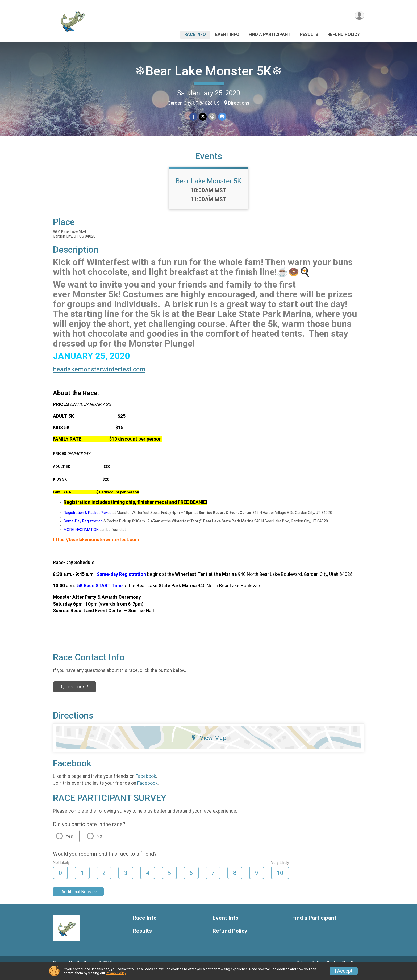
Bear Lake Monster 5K (208, 188)
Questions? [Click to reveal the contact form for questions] (75, 694)
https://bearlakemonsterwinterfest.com (97, 547)
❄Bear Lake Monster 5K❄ (208, 71)
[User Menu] (359, 16)
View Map (209, 745)
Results (309, 34)
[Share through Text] (222, 117)
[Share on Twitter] (203, 117)
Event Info (227, 34)
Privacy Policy (116, 973)
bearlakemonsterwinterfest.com (99, 377)
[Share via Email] (212, 117)
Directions (239, 103)
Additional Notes (77, 899)
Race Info (195, 34)
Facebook (146, 784)
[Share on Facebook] (193, 117)
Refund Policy (344, 34)
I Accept (344, 971)
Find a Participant (270, 34)
